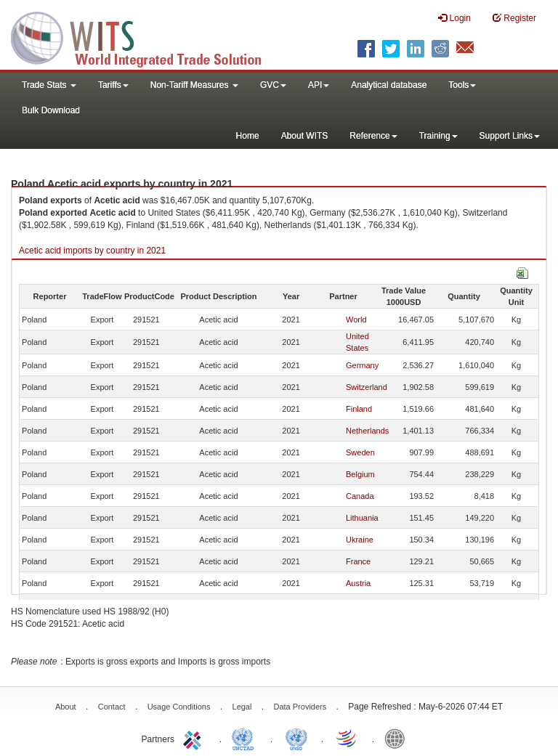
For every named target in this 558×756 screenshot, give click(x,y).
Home (248, 136)
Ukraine (360, 540)
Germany (362, 365)
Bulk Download (51, 110)
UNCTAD (246, 738)
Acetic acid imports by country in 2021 (92, 251)
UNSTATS (296, 738)
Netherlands (367, 431)
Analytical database (389, 85)
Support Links (510, 136)
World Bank (398, 738)
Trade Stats (49, 85)
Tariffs (113, 85)
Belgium (360, 474)
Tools (462, 85)
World (356, 320)
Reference (373, 136)
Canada (360, 496)
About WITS (305, 136)
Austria (358, 583)
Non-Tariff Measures (194, 85)
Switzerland (367, 387)
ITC (195, 738)
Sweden (360, 452)
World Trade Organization (347, 738)
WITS (145, 36)
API (319, 85)
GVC (273, 85)
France (358, 561)
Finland (359, 409)
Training (438, 136)
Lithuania (362, 518)
